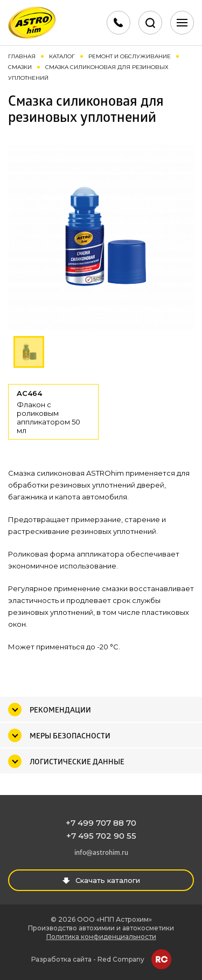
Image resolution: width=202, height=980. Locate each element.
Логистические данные (77, 762)
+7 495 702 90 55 (101, 836)
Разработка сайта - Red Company (88, 959)
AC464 (53, 412)
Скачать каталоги (101, 880)
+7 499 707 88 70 (101, 823)
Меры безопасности (70, 736)
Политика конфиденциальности (101, 937)
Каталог (62, 56)
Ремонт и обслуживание (130, 56)
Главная (22, 56)
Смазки (20, 67)
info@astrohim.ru (101, 853)
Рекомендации (60, 711)
